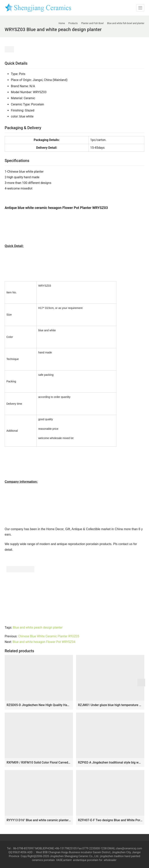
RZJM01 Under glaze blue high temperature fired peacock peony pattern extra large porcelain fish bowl (110, 705)
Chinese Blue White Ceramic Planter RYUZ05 (49, 636)
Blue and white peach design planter (38, 628)
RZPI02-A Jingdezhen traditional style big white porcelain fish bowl (110, 762)
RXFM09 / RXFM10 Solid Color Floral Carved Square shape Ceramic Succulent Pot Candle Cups (39, 762)
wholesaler (110, 860)
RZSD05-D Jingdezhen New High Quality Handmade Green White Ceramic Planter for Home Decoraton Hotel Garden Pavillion (39, 705)
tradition (119, 856)
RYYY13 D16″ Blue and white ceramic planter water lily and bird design (39, 820)
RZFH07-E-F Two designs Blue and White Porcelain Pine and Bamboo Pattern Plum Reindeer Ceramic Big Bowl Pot (110, 820)
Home (62, 23)
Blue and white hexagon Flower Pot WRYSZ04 (44, 642)
